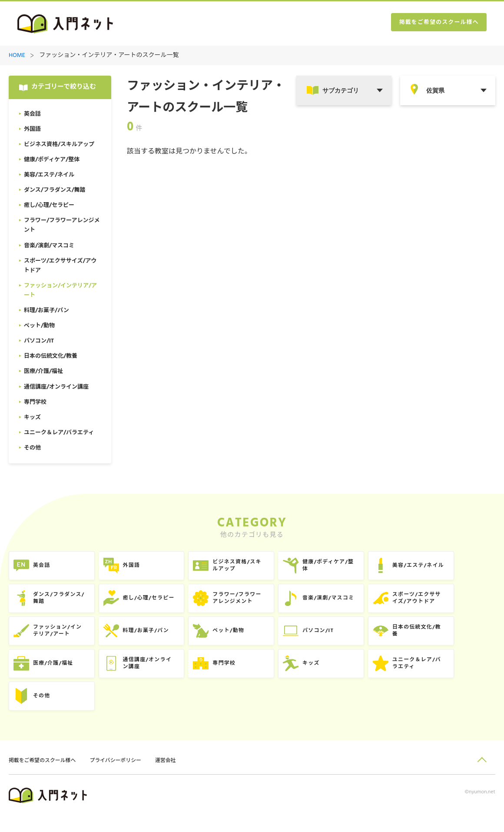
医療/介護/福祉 (57, 674)
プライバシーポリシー (124, 777)
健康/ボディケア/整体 (358, 567)
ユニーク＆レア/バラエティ (455, 674)
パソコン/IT (347, 639)
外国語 (143, 567)
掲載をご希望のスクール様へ (434, 24)
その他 (45, 710)
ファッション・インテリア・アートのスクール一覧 (109, 56)
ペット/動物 (249, 639)
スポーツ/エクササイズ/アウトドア (455, 603)
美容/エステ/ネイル (456, 567)
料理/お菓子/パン (159, 639)
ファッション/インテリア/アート (62, 639)
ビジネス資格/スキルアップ (259, 567)
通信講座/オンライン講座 (160, 674)
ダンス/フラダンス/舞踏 (64, 603)
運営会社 (178, 777)
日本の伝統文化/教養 (455, 639)
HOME (17, 56)
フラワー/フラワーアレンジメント (259, 603)
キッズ (340, 674)
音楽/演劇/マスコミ (358, 603)
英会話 (45, 567)
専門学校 (244, 674)
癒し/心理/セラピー (162, 603)
